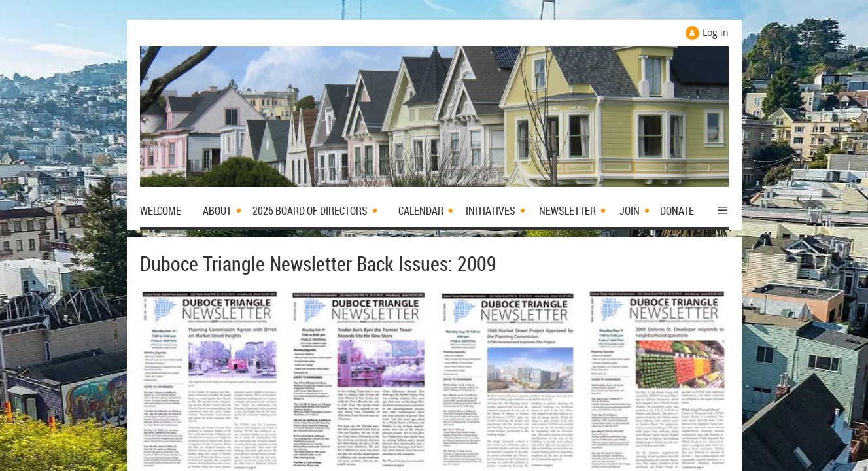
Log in (716, 32)
